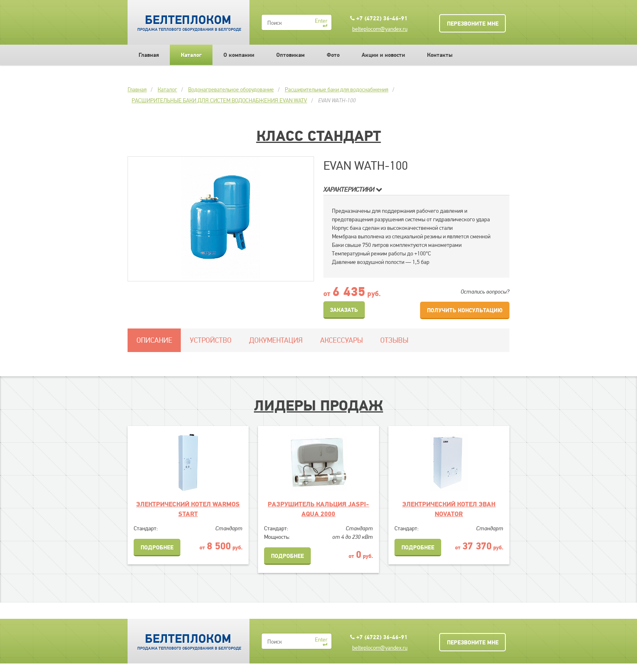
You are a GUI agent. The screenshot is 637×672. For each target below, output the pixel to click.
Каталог (191, 55)
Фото (333, 55)
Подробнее (157, 547)
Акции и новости (383, 55)
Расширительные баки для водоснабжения (337, 89)
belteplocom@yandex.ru (380, 29)
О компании (239, 55)
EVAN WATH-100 (337, 100)
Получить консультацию (465, 310)
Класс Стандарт (319, 136)
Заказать (344, 310)
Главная (149, 55)
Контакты (440, 55)
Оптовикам (290, 55)
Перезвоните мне (473, 24)
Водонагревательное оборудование (231, 89)
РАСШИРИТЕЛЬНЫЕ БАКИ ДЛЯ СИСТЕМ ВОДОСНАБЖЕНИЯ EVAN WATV (219, 100)
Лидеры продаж (318, 405)
